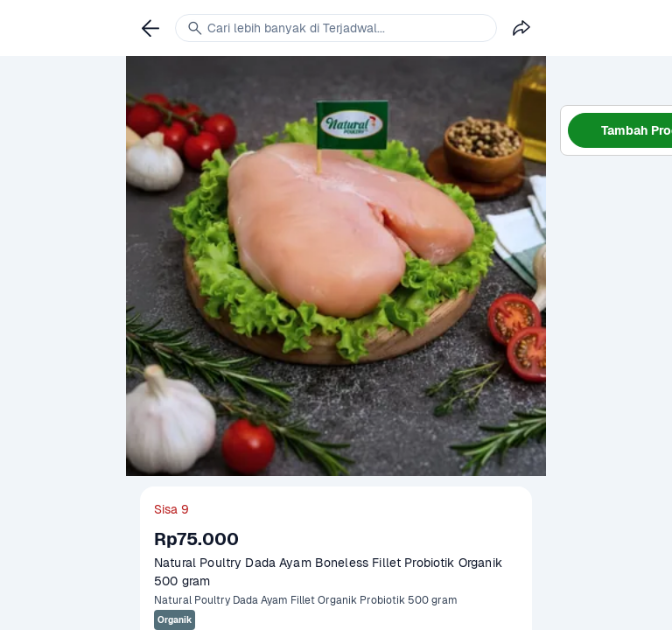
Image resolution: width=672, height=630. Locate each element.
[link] (150, 28)
